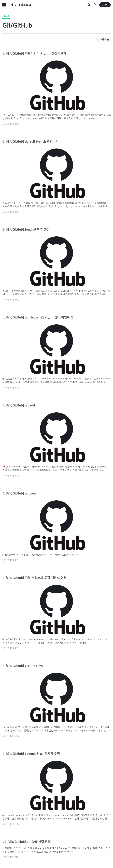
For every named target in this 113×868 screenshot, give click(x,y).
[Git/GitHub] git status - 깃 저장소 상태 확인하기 (39, 317)
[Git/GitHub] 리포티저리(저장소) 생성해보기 (36, 53)
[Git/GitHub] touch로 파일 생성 (28, 230)
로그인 (105, 5)
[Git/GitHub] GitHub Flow (24, 666)
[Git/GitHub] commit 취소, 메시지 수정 (33, 754)
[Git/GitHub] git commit (23, 493)
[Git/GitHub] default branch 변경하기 (32, 142)
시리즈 (6, 16)
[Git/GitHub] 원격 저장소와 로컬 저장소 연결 (36, 578)
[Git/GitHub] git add (20, 405)
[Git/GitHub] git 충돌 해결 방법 (29, 842)
